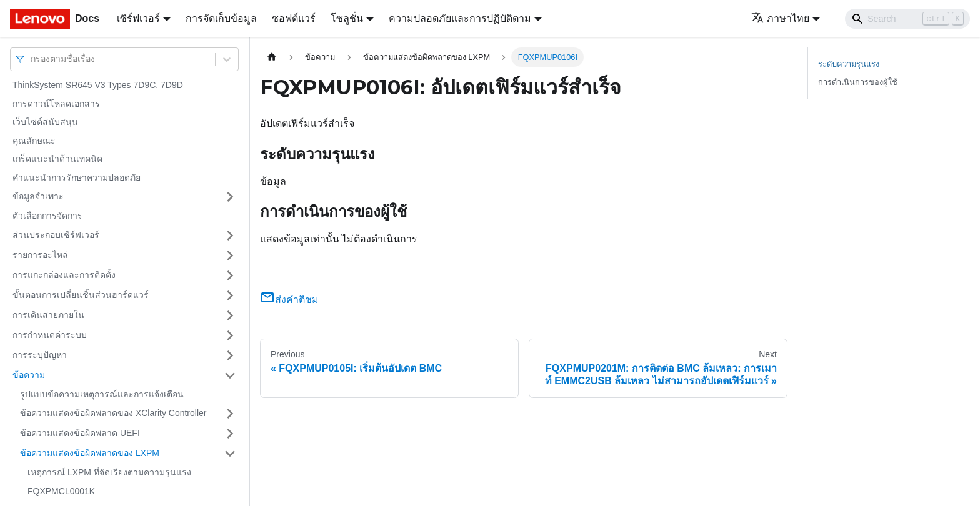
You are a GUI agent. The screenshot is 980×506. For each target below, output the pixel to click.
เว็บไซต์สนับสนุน (45, 122)
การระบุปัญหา (40, 355)
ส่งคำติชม (289, 300)
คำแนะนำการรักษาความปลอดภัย (77, 177)
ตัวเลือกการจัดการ (47, 216)
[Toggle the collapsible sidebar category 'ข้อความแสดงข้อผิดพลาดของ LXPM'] (230, 454)
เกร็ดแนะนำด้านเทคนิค (57, 159)
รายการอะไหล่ (40, 255)
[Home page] (272, 57)
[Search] (907, 19)
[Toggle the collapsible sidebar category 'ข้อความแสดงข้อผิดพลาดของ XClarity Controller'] (230, 414)
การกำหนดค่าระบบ (50, 335)
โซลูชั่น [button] (347, 18)
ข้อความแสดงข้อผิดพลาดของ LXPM (90, 453)
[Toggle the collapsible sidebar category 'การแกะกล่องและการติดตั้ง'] (230, 275)
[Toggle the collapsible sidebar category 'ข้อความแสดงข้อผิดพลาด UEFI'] (230, 434)
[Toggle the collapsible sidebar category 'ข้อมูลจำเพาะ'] (230, 197)
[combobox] (32, 59)
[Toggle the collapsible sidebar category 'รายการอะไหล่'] (230, 255)
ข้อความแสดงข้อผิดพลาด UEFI (80, 433)
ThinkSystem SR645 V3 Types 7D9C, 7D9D (98, 85)
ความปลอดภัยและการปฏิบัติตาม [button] (460, 18)
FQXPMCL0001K (61, 491)
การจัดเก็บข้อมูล (221, 18)
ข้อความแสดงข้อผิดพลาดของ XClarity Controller (113, 413)
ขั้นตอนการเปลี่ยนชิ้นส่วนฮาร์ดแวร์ (81, 295)
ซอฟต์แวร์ (294, 18)
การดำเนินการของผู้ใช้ (858, 82)
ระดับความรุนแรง (849, 64)
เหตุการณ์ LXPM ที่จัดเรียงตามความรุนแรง (109, 472)
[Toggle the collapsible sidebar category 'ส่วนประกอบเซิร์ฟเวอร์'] (230, 236)
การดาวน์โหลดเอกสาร (56, 104)
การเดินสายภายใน (48, 315)
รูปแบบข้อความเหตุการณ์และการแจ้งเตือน (102, 394)
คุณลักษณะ (34, 141)
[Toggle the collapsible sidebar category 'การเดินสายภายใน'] (230, 315)
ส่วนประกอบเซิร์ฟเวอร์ (56, 235)
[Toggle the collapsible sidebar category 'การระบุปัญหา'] (230, 355)
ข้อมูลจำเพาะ (38, 196)
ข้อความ (29, 375)
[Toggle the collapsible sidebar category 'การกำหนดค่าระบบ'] (230, 335)
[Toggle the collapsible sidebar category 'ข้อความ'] (230, 375)
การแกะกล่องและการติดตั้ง (64, 275)
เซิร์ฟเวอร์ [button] (138, 18)
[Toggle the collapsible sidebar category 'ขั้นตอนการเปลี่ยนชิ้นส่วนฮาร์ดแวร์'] (230, 295)
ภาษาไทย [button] (780, 18)
